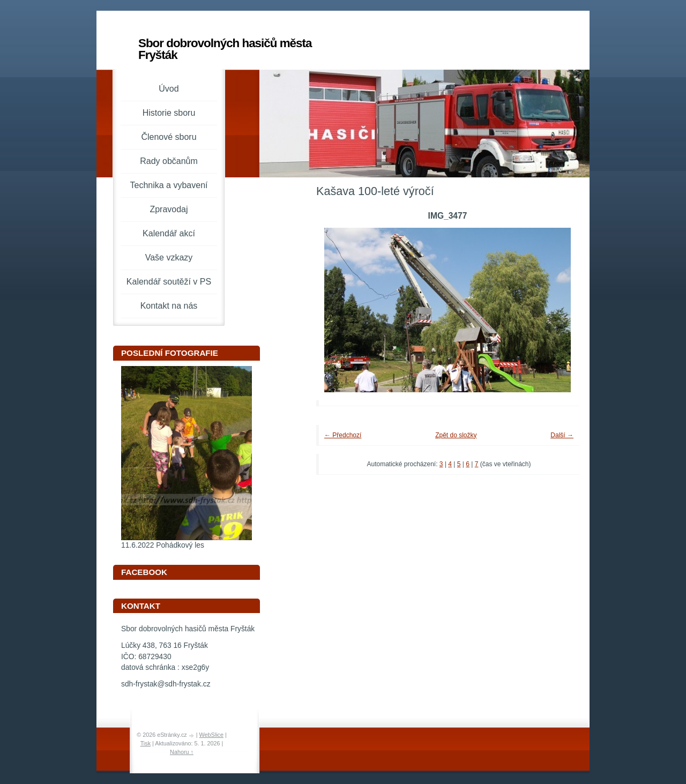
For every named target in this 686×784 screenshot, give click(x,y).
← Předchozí (343, 435)
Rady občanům (169, 161)
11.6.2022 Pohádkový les (163, 545)
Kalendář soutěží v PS (169, 282)
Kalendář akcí (169, 233)
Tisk (146, 743)
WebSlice (211, 735)
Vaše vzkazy (169, 257)
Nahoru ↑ (182, 752)
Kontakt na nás (169, 306)
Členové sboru (169, 137)
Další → (562, 435)
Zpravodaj (169, 209)
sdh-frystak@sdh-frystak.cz (166, 684)
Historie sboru (169, 113)
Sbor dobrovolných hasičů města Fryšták (225, 49)
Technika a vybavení (169, 185)
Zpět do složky (456, 435)
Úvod (169, 89)
